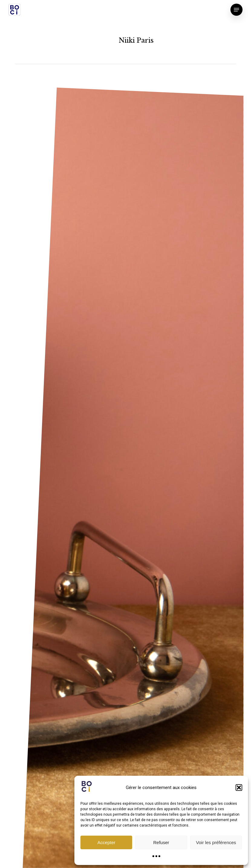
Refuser (161, 842)
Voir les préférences (216, 842)
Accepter (106, 842)
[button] (239, 788)
